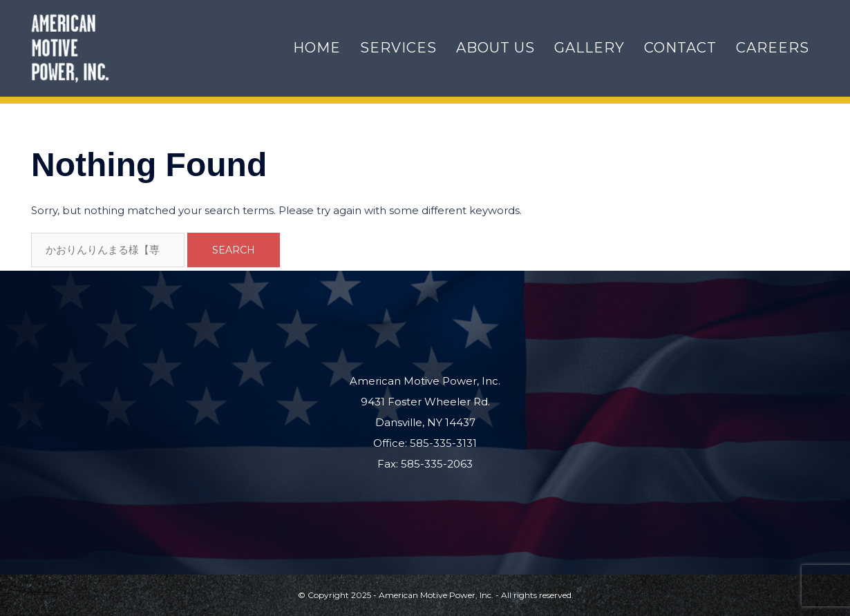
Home (317, 48)
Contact (680, 48)
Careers (773, 48)
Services (398, 48)
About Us (495, 48)
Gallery (589, 48)
